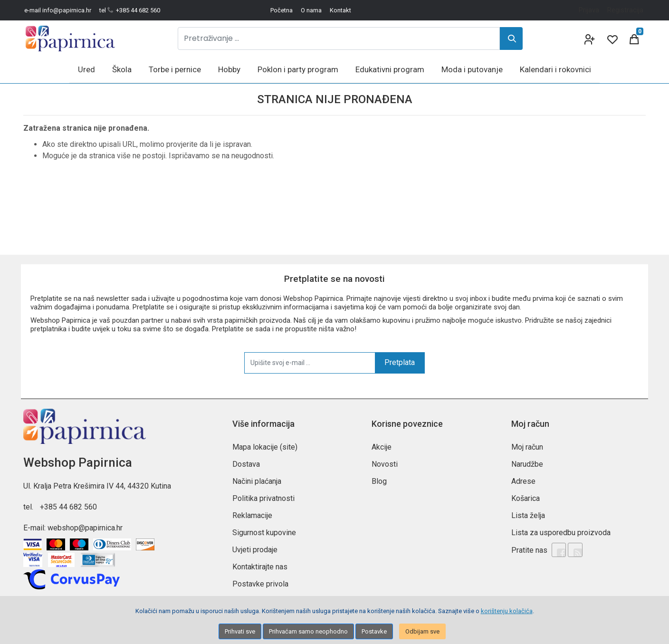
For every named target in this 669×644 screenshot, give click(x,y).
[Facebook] (559, 550)
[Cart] (634, 38)
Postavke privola (260, 584)
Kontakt (340, 10)
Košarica (526, 498)
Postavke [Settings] (374, 631)
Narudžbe (527, 464)
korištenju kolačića (507, 611)
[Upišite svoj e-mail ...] (310, 363)
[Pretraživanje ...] (339, 38)
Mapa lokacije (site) (265, 447)
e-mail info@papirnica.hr (58, 10)
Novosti (385, 464)
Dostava (246, 464)
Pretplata (400, 362)
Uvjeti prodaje (255, 550)
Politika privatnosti (263, 498)
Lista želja (528, 515)
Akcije (382, 447)
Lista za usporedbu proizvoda (561, 533)
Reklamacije (252, 515)
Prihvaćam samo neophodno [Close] (308, 631)
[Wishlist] (612, 38)
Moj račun (527, 447)
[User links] (589, 38)
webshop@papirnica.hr (85, 528)
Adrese (523, 481)
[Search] (511, 38)
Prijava (589, 10)
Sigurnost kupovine (264, 533)
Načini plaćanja (257, 481)
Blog (379, 481)
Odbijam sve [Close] (422, 631)
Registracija (625, 10)
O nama (311, 10)
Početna (282, 10)
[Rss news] (575, 550)
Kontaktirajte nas (260, 567)
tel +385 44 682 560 (130, 10)
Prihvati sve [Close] (240, 631)
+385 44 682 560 (68, 507)
